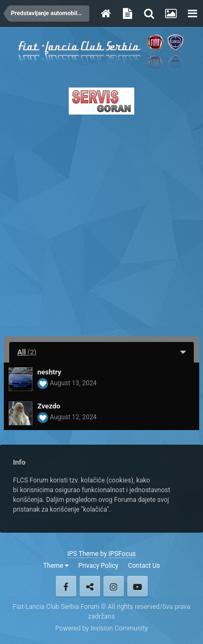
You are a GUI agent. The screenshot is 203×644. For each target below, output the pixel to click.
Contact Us (144, 566)
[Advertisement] (101, 222)
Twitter (90, 586)
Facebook (66, 586)
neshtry (49, 372)
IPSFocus (122, 554)
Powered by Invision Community (101, 628)
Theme (56, 566)
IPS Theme (83, 554)
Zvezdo (49, 406)
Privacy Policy (99, 566)
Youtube (137, 586)
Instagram (114, 586)
